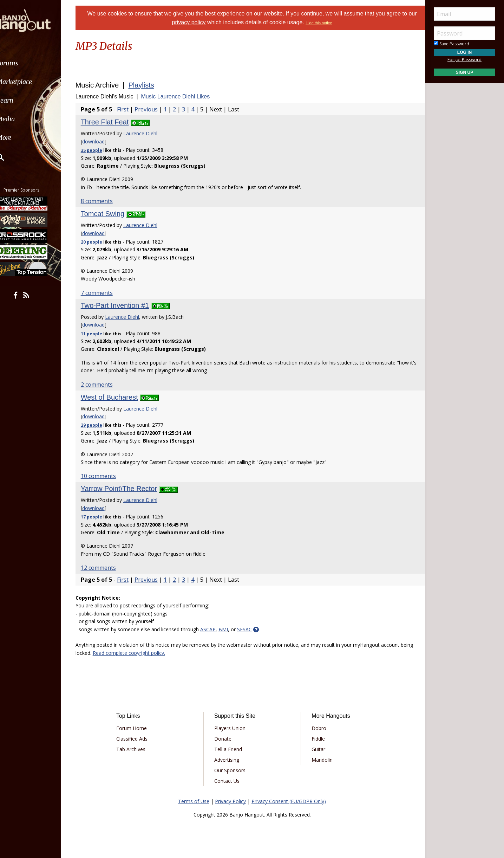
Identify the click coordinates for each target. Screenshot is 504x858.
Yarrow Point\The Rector (128, 489)
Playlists (150, 85)
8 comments (106, 201)
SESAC (253, 629)
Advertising (229, 760)
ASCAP (217, 629)
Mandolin (320, 760)
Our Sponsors (232, 770)
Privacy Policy (230, 801)
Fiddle (316, 739)
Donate (225, 739)
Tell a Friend (231, 749)
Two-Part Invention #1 (124, 305)
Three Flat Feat (114, 122)
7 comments (106, 293)
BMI (232, 629)
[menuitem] (40, 63)
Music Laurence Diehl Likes (184, 96)
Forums (26, 63)
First (132, 109)
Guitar (316, 749)
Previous (155, 109)
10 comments (107, 476)
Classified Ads (139, 739)
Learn (23, 100)
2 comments (106, 385)
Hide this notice (324, 23)
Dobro (316, 728)
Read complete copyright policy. (151, 653)
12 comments (107, 568)
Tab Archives (138, 749)
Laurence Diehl (149, 133)
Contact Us (229, 781)
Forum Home (139, 728)
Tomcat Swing (112, 214)
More (22, 138)
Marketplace (32, 82)
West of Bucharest (118, 397)
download (102, 141)
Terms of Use (194, 801)
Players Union (232, 728)
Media (24, 119)
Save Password (451, 44)
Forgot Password (464, 60)
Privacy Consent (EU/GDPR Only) (289, 801)
